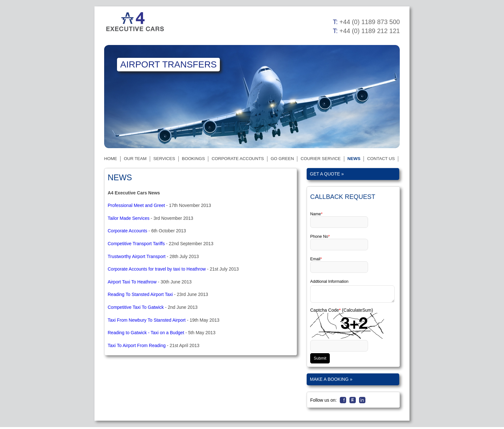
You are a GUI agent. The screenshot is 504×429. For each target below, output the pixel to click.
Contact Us (381, 159)
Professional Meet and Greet (136, 205)
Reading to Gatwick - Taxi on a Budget (146, 333)
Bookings (194, 159)
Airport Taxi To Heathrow (132, 282)
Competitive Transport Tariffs (136, 244)
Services (164, 159)
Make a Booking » (331, 381)
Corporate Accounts (238, 159)
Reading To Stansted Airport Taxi (140, 294)
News (354, 159)
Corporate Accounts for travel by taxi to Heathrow (157, 269)
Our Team (135, 159)
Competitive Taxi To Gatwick (136, 307)
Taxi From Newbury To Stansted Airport (147, 320)
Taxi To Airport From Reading (137, 345)
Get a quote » (327, 174)
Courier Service (320, 159)
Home (111, 159)
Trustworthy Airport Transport (137, 256)
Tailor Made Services (129, 218)
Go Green (282, 159)
